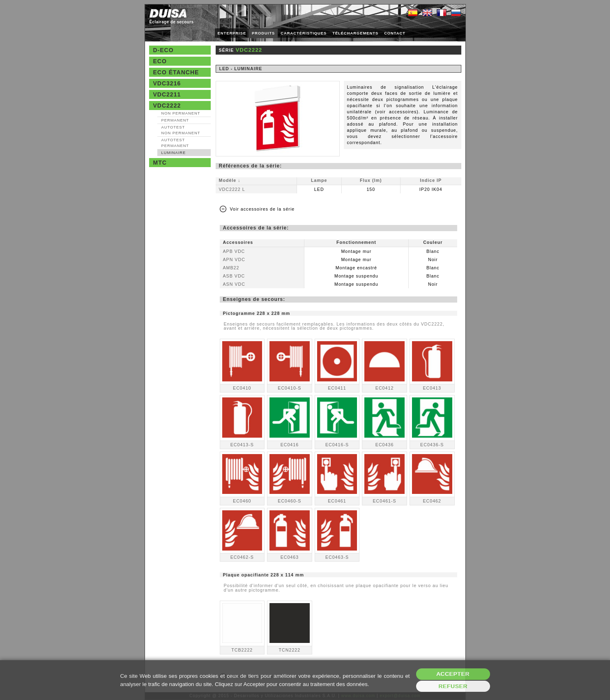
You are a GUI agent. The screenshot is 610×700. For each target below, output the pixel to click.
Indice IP (431, 180)
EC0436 (385, 445)
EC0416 (290, 445)
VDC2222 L (232, 189)
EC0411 (337, 388)
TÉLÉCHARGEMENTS (355, 33)
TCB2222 (242, 650)
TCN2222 (290, 650)
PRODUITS (263, 33)
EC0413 (432, 388)
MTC (160, 163)
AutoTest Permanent (175, 143)
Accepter (453, 674)
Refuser (453, 686)
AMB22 (231, 268)
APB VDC (234, 251)
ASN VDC (234, 284)
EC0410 (242, 388)
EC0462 (432, 501)
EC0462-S (242, 557)
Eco (160, 61)
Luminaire (174, 153)
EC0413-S (242, 445)
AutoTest (181, 130)
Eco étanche (176, 72)
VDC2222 (167, 106)
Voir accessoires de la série (262, 209)
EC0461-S (384, 501)
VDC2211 (167, 94)
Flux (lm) (371, 180)
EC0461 (337, 501)
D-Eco (163, 50)
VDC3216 (167, 83)
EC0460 (242, 501)
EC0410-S (289, 388)
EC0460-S (289, 501)
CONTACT (395, 33)
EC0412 (385, 388)
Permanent (175, 120)
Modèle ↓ (230, 180)
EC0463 (290, 557)
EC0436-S (432, 445)
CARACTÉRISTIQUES (304, 33)
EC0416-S (337, 445)
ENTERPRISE (232, 33)
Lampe (319, 180)
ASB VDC (234, 276)
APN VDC (234, 259)
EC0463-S (337, 557)
